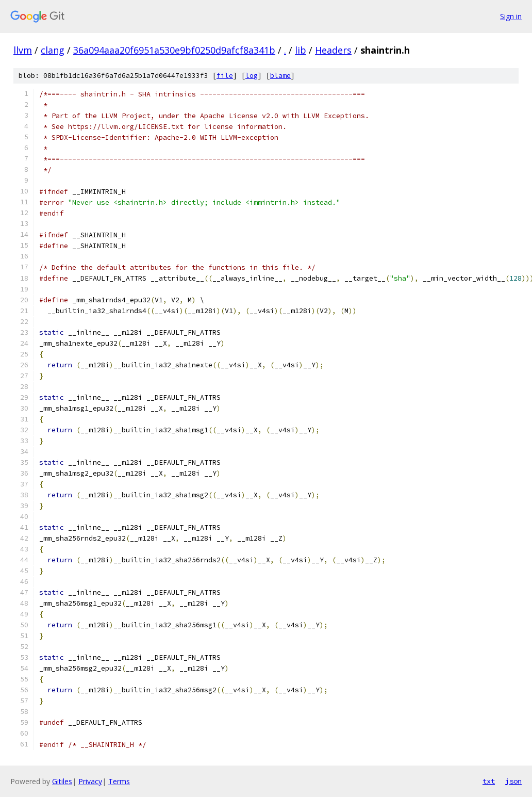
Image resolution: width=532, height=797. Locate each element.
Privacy (90, 781)
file (225, 76)
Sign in (511, 16)
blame (280, 76)
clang (53, 50)
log (252, 76)
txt (489, 781)
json (513, 781)
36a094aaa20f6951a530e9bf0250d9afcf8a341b (174, 50)
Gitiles (62, 781)
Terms (119, 781)
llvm (23, 50)
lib (301, 50)
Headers (333, 50)
